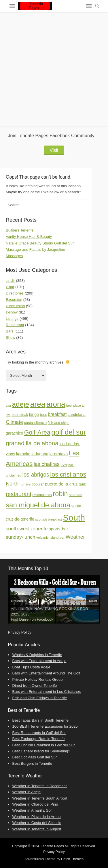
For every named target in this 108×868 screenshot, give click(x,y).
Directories (15, 293)
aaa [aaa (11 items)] (8, 406)
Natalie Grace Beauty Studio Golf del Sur (40, 243)
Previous (19, 601)
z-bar (10, 287)
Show (11, 338)
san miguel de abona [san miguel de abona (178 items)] (38, 505)
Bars (10, 331)
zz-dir (10, 281)
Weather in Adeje (27, 792)
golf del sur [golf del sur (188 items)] (69, 432)
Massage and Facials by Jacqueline (35, 249)
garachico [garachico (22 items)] (14, 433)
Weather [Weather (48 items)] (75, 537)
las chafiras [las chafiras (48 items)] (47, 464)
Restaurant (15, 325)
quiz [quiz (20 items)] (82, 484)
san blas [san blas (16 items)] (75, 495)
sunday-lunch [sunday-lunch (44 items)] (20, 537)
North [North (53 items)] (12, 484)
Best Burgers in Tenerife (32, 763)
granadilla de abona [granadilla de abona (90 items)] (32, 443)
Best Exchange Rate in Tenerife (39, 739)
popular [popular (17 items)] (38, 484)
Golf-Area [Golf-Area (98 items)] (37, 433)
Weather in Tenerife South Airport (40, 798)
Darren (25, 619)
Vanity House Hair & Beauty (29, 237)
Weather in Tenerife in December (40, 786)
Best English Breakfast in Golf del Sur (44, 745)
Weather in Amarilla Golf (33, 810)
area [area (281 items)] (38, 404)
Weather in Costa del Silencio (37, 823)
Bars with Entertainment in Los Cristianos (47, 692)
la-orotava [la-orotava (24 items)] (59, 454)
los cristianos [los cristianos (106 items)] (68, 474)
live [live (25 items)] (64, 464)
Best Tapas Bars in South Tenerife (40, 720)
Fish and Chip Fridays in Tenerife (40, 698)
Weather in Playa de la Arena (37, 817)
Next (93, 601)
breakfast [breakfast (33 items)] (57, 414)
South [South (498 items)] (74, 518)
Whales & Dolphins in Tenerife (37, 655)
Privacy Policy (20, 632)
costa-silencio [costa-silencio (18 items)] (36, 423)
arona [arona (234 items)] (56, 404)
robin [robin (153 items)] (60, 494)
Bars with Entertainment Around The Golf (46, 673)
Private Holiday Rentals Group (38, 679)
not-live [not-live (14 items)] (25, 484)
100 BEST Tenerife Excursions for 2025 (45, 726)
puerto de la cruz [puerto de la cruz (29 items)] (61, 484)
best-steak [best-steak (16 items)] (20, 415)
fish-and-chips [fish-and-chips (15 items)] (59, 423)
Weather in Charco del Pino (35, 804)
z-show (12, 312)
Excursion (14, 300)
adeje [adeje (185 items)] (20, 404)
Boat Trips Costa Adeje (31, 667)
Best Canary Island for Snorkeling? (41, 751)
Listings (12, 319)
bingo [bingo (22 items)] (34, 414)
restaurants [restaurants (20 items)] (42, 495)
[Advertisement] (54, 69)
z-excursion (15, 306)
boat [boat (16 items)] (43, 415)
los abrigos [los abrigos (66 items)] (36, 475)
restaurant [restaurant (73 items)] (19, 494)
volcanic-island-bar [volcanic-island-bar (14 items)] (50, 538)
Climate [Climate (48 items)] (14, 422)
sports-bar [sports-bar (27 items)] (58, 529)
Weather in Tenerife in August (37, 829)
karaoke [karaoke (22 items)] (23, 454)
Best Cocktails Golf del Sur (35, 757)
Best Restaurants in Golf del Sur (39, 733)
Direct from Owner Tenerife (35, 686)
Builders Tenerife (20, 230)
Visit (54, 150)
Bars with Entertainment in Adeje (39, 661)
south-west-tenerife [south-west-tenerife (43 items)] (27, 529)
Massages (14, 256)
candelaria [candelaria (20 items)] (77, 415)
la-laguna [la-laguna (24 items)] (40, 454)
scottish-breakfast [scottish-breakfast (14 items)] (48, 519)
